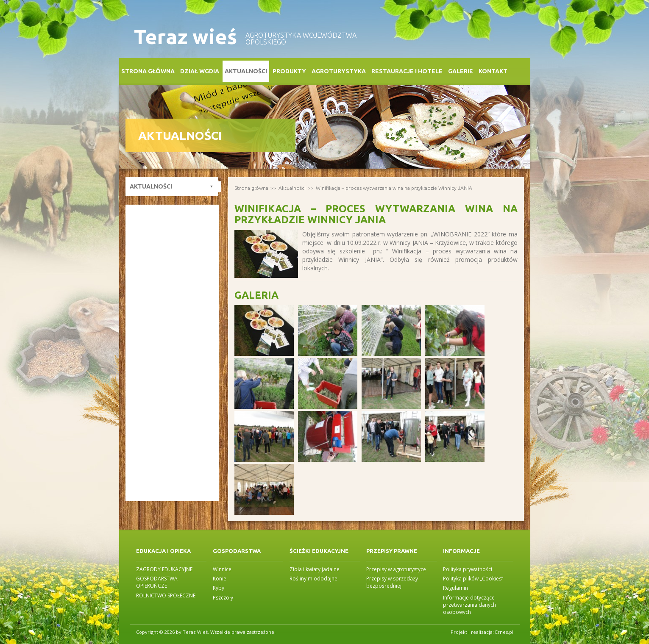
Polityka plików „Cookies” (473, 579)
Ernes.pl (504, 632)
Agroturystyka (339, 71)
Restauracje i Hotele (407, 71)
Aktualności (246, 71)
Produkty (289, 71)
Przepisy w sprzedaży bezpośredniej (392, 582)
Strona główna (148, 71)
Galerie (461, 71)
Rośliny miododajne (313, 579)
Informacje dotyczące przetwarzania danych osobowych (469, 605)
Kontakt (493, 71)
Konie (220, 579)
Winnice (222, 569)
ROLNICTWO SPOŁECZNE (166, 595)
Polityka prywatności (468, 569)
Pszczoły (223, 598)
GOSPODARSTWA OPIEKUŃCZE (157, 582)
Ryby (219, 588)
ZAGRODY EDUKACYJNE (164, 569)
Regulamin (455, 588)
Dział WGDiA (200, 71)
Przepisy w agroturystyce (396, 569)
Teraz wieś (185, 37)
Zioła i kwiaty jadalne (315, 569)
